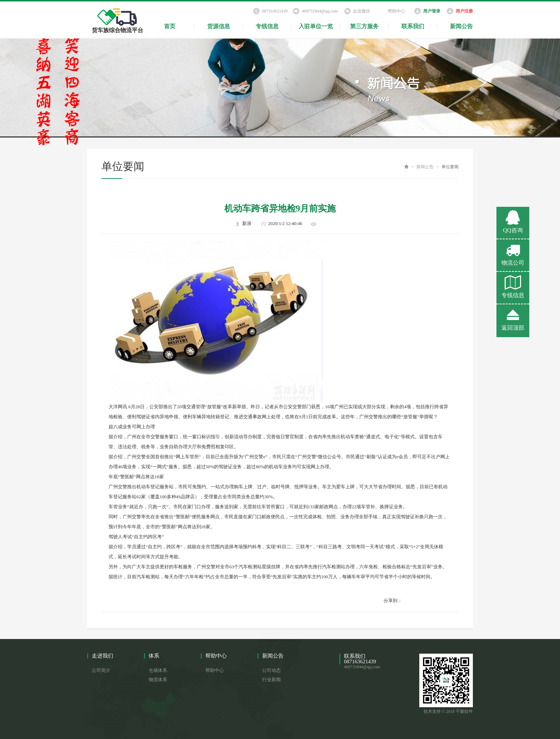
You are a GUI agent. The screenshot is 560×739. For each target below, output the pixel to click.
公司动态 (271, 670)
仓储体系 (158, 670)
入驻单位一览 (316, 26)
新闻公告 (461, 26)
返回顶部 (513, 319)
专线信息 (267, 26)
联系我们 (413, 26)
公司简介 (101, 670)
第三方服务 (364, 26)
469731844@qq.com (320, 11)
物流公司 (513, 254)
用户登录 (432, 11)
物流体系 (158, 680)
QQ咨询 (513, 222)
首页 (170, 26)
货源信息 (219, 26)
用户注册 (464, 11)
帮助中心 (396, 11)
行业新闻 (271, 680)
